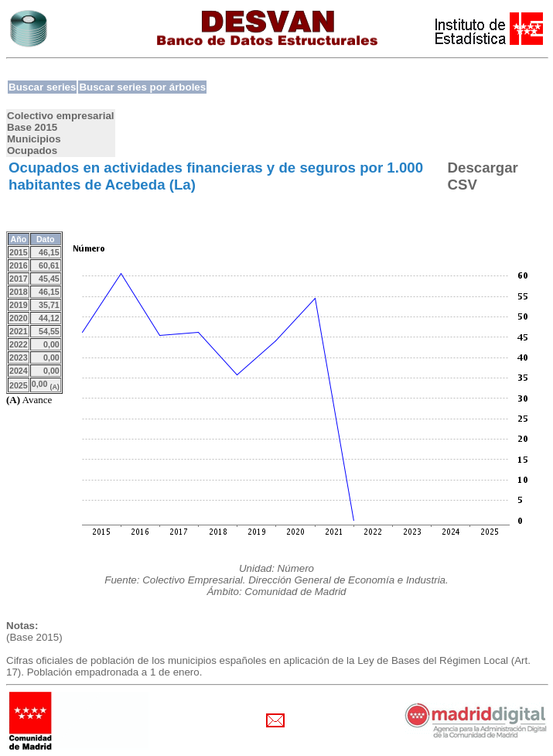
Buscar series (42, 87)
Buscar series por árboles (142, 87)
